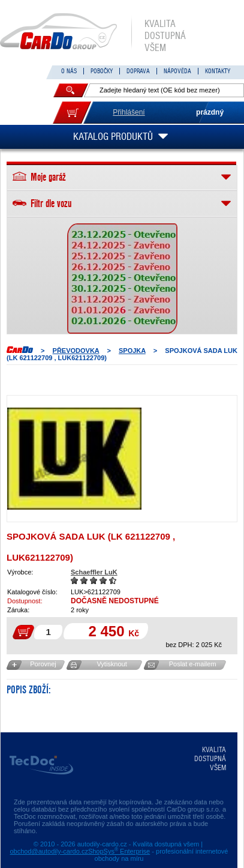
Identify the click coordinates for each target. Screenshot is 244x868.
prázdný (210, 112)
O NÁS (69, 71)
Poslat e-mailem (193, 664)
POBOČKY (102, 71)
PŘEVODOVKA (76, 351)
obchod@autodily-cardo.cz (49, 851)
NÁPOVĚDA (177, 71)
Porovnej (43, 664)
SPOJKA (132, 351)
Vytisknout (112, 664)
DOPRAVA (138, 71)
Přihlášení (129, 112)
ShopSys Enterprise (119, 851)
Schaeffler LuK (94, 572)
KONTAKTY (218, 71)
